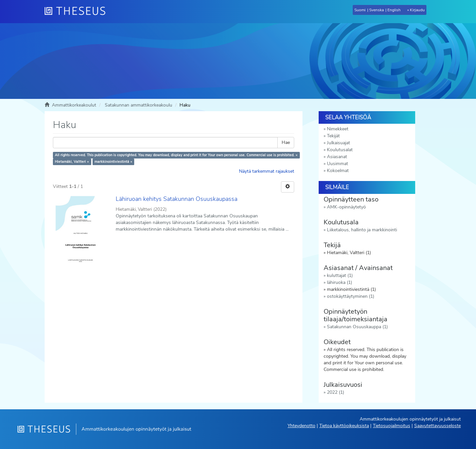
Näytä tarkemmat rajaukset (267, 171)
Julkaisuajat (338, 143)
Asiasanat (337, 157)
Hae (286, 142)
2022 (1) (336, 392)
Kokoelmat (338, 171)
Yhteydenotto (301, 426)
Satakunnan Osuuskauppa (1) (357, 327)
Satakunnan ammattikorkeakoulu (139, 105)
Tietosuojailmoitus (392, 426)
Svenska (377, 10)
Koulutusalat (340, 150)
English (394, 10)
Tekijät (333, 136)
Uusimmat (337, 164)
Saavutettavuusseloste (437, 426)
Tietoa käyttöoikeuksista (344, 426)
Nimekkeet (338, 129)
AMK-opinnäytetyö (346, 207)
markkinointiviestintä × (113, 162)
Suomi (360, 10)
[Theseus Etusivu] (78, 12)
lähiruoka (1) (339, 282)
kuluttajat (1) (340, 275)
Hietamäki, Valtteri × (72, 162)
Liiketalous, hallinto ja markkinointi (362, 230)
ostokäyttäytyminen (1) (351, 296)
